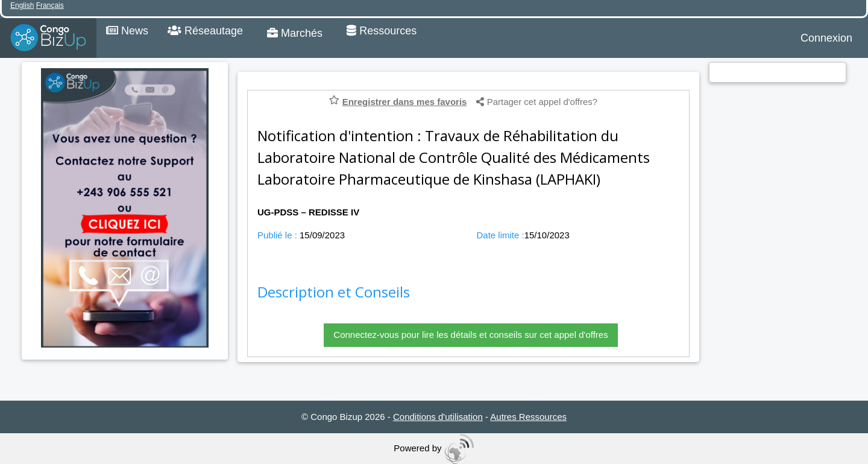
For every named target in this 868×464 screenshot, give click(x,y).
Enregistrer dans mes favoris (405, 102)
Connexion (826, 38)
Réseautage (205, 31)
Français (50, 5)
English (22, 5)
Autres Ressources (528, 417)
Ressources (382, 31)
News (127, 31)
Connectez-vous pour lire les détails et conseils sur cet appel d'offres (470, 335)
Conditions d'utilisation (438, 417)
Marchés (295, 33)
